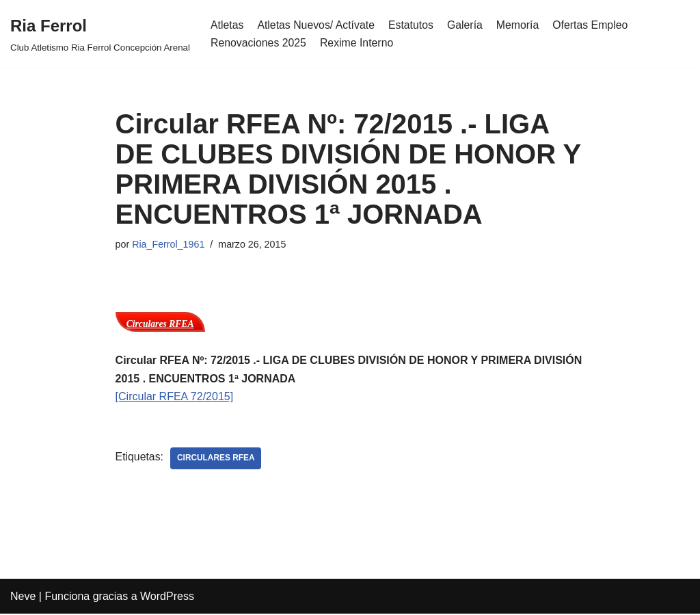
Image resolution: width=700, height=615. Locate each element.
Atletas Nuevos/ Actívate (317, 25)
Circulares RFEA (160, 325)
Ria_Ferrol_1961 (169, 244)
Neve (23, 598)
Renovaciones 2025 (259, 43)
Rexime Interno (358, 43)
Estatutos (413, 25)
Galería (467, 25)
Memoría (521, 25)
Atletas (227, 25)
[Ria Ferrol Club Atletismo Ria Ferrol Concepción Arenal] (100, 34)
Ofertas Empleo (594, 25)
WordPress (167, 598)
